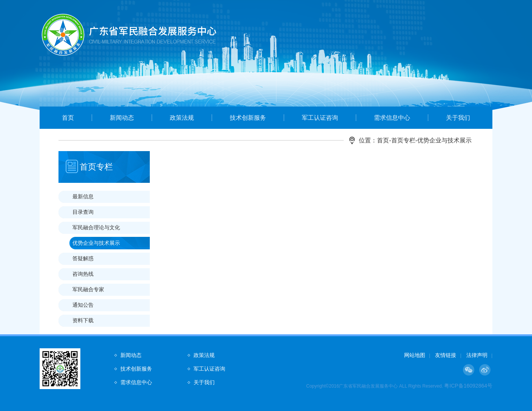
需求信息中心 (392, 118)
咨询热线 (83, 274)
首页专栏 (403, 140)
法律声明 (477, 355)
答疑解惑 (83, 258)
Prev (36, 67)
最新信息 (83, 196)
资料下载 (83, 320)
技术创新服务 (248, 118)
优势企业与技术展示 (96, 243)
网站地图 (415, 355)
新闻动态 (122, 118)
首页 (68, 118)
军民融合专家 (88, 289)
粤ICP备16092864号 (468, 386)
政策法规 (182, 118)
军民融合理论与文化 (96, 227)
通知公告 (83, 305)
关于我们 (458, 118)
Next (496, 67)
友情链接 (446, 355)
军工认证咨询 (320, 118)
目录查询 (83, 212)
